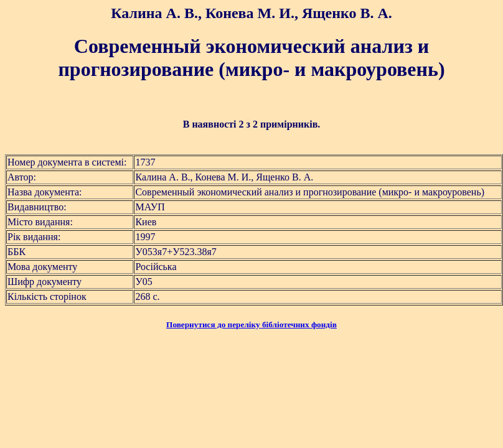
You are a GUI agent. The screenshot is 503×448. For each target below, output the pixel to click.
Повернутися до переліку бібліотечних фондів (251, 324)
